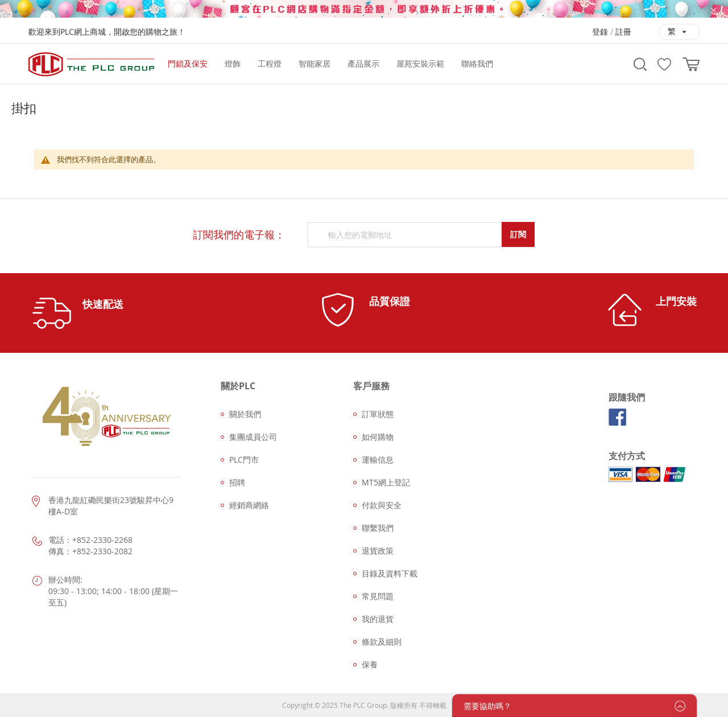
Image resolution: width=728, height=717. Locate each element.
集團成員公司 (253, 437)
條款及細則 (382, 642)
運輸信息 (378, 460)
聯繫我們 (378, 528)
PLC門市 (244, 460)
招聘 (237, 482)
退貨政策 (378, 551)
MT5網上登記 (386, 482)
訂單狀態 (378, 414)
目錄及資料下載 (390, 573)
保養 (370, 664)
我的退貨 (378, 619)
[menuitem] (188, 64)
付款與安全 (382, 505)
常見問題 (378, 596)
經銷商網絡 (249, 505)
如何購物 (378, 437)
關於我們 (245, 414)
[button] (679, 32)
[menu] (391, 64)
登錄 (600, 32)
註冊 (623, 32)
